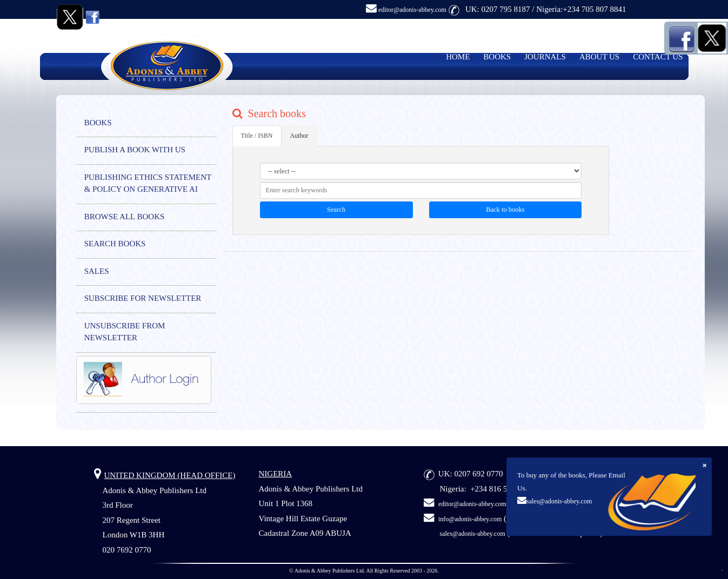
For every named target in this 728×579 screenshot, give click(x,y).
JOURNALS (545, 57)
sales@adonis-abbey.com (559, 501)
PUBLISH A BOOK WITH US (135, 150)
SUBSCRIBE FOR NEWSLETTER (143, 298)
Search (336, 210)
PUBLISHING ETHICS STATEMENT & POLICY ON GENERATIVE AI (148, 183)
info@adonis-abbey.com (470, 519)
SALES (97, 271)
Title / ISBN (257, 136)
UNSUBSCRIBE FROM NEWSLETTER (125, 332)
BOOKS (497, 57)
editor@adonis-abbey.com (406, 10)
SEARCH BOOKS (115, 244)
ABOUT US (599, 57)
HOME (458, 57)
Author (299, 136)
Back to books (505, 210)
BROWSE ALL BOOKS (125, 217)
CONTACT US (658, 57)
